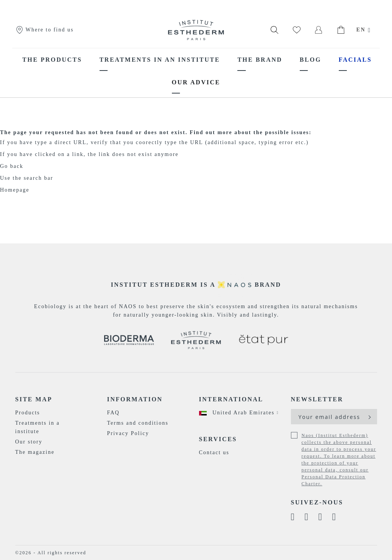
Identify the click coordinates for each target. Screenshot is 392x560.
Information (135, 399)
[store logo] (196, 30)
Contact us (214, 452)
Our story (29, 442)
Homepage (15, 190)
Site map (34, 399)
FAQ (114, 413)
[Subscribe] (369, 417)
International (231, 399)
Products (28, 413)
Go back (12, 166)
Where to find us (45, 30)
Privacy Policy (128, 433)
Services (218, 439)
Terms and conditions (138, 423)
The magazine (35, 452)
